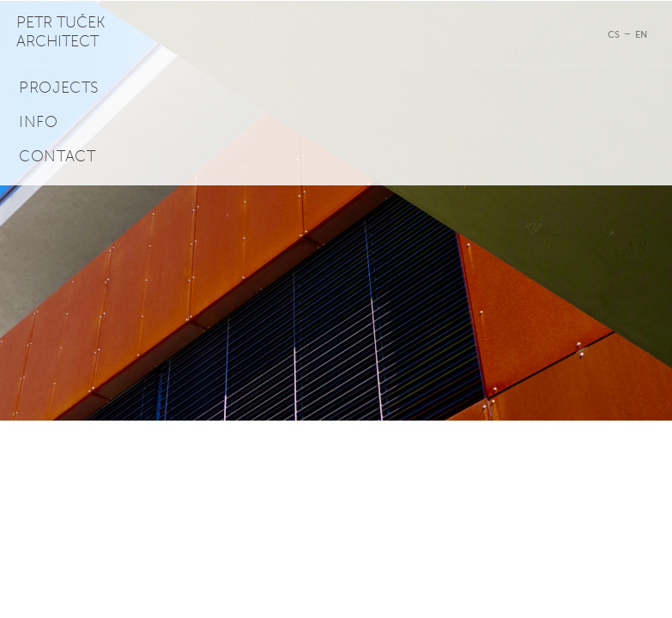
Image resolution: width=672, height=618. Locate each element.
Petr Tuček (61, 32)
